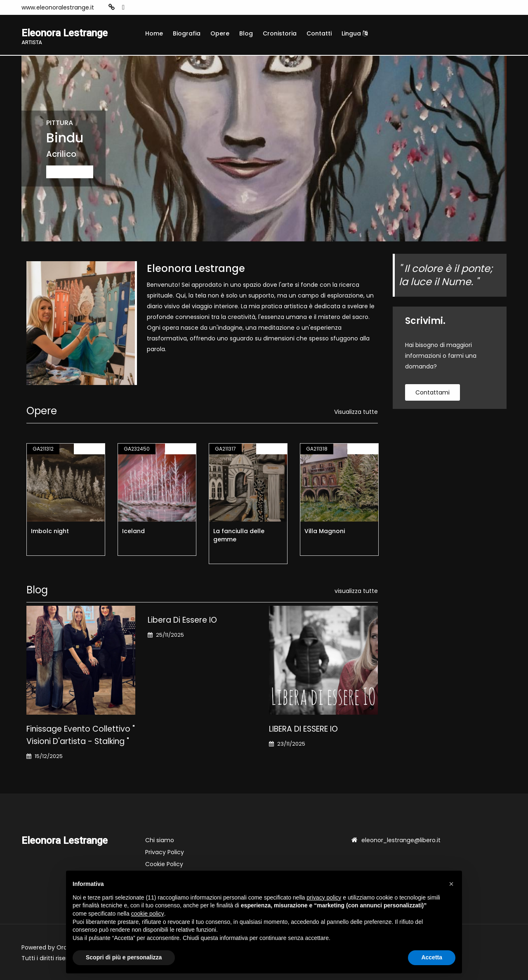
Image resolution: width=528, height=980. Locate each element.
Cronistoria (280, 33)
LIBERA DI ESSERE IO (303, 729)
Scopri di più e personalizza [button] (124, 957)
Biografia (187, 33)
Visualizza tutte (356, 412)
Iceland (133, 531)
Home (154, 33)
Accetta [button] (432, 957)
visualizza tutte (356, 591)
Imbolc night (50, 531)
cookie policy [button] (148, 914)
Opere (220, 33)
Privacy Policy (165, 852)
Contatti (319, 33)
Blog (246, 33)
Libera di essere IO (182, 620)
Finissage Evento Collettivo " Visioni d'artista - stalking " (81, 735)
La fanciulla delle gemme (239, 535)
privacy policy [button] (324, 897)
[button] (451, 884)
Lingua (355, 33)
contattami (433, 392)
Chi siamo (160, 840)
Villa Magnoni (325, 531)
